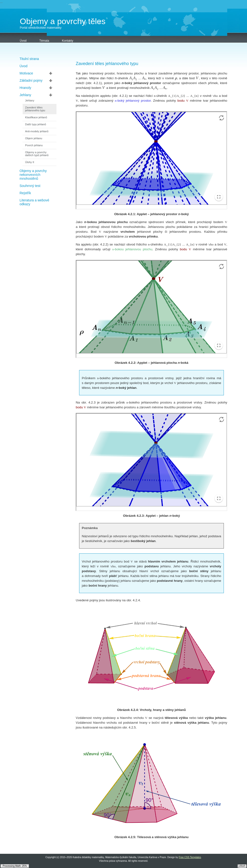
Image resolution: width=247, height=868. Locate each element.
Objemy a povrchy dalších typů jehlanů (37, 154)
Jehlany (25, 95)
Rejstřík (25, 193)
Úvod (23, 41)
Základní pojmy (31, 80)
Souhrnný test (30, 186)
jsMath (242, 866)
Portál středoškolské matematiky (41, 28)
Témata (44, 41)
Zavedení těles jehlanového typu (35, 109)
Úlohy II (30, 162)
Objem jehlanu (34, 138)
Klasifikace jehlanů (36, 117)
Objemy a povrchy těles (63, 21)
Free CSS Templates (190, 857)
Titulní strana (29, 59)
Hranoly (25, 88)
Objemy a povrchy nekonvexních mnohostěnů (33, 175)
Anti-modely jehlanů (37, 131)
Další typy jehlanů (36, 124)
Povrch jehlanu (34, 145)
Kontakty (68, 41)
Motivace (26, 73)
